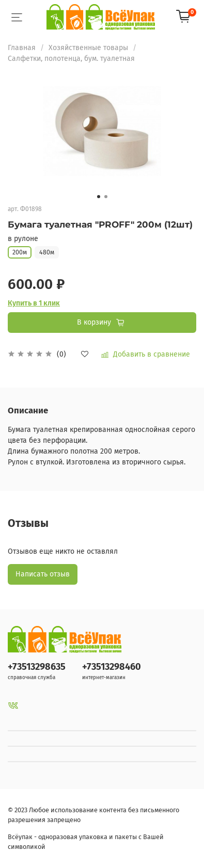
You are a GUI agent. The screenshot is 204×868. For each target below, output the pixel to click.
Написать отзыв (43, 574)
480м (47, 252)
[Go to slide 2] (106, 197)
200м (20, 252)
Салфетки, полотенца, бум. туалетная (71, 59)
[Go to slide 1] (99, 197)
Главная (22, 48)
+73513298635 (37, 667)
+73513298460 (112, 667)
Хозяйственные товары (88, 48)
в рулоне (23, 239)
